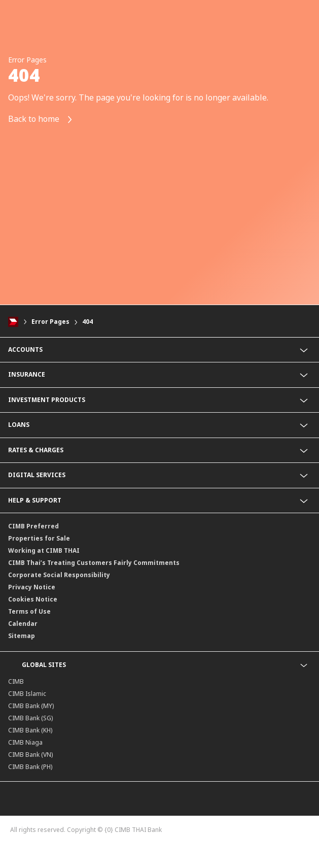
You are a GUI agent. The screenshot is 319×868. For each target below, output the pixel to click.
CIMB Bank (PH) (30, 767)
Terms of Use (29, 611)
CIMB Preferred (33, 526)
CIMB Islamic (27, 694)
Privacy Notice (32, 587)
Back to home (41, 120)
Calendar (23, 624)
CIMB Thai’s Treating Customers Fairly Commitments (94, 563)
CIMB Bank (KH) (30, 730)
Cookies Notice (33, 599)
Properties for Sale (39, 538)
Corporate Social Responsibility (59, 575)
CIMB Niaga (25, 742)
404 (87, 322)
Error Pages (50, 322)
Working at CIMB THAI (44, 550)
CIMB (16, 681)
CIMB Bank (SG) (30, 718)
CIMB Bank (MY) (31, 706)
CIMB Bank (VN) (30, 755)
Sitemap (22, 636)
